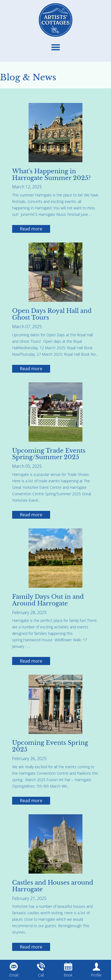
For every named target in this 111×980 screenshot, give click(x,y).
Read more (31, 229)
